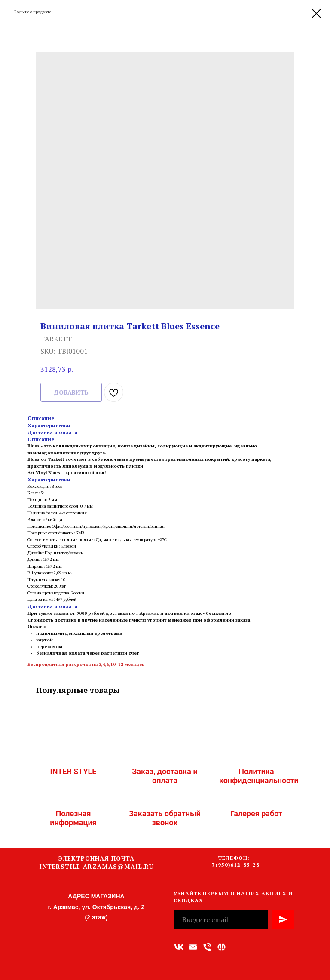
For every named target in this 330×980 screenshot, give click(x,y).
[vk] (179, 947)
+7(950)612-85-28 (234, 865)
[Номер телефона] (207, 947)
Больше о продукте (33, 12)
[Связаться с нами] (222, 947)
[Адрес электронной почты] (193, 947)
